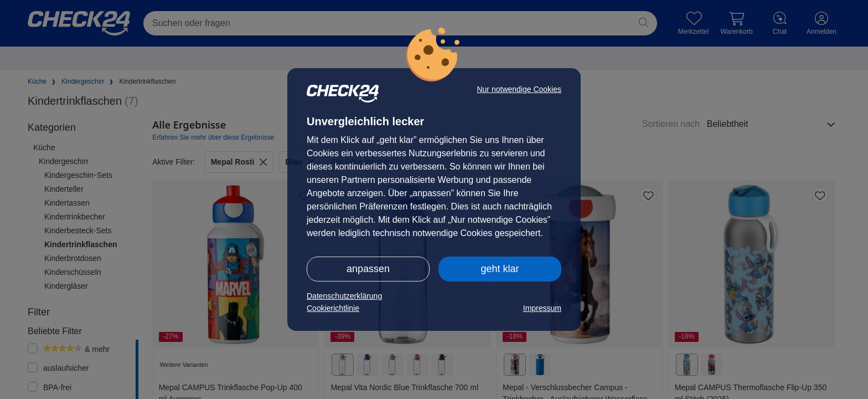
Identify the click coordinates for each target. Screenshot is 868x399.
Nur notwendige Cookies (519, 89)
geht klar (500, 269)
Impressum (542, 308)
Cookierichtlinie (333, 308)
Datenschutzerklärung (344, 296)
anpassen (368, 269)
